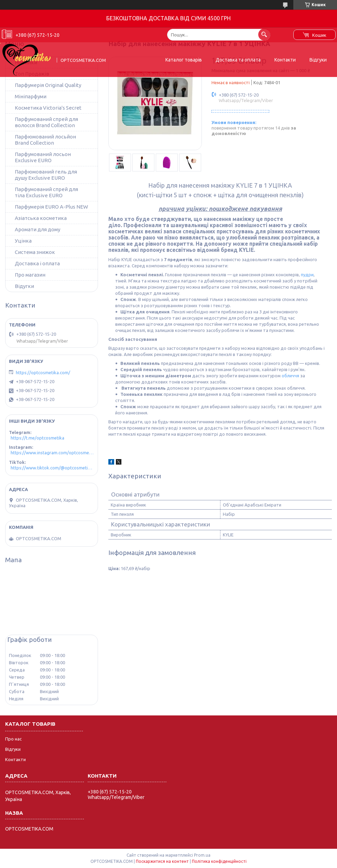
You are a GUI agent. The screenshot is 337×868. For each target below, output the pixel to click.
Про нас (13, 739)
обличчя (290, 376)
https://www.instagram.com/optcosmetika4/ (52, 453)
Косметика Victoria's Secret (48, 108)
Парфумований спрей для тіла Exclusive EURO (46, 192)
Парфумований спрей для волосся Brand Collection (46, 122)
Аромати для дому (37, 229)
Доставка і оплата (37, 263)
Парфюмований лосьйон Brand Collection (45, 140)
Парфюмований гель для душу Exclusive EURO (46, 175)
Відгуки (318, 60)
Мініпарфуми (31, 96)
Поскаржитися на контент (162, 861)
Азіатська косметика (41, 218)
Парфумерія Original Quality (48, 85)
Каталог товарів (184, 60)
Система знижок (35, 252)
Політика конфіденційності (219, 861)
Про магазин (30, 275)
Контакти (285, 60)
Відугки (24, 286)
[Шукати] (264, 35)
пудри (307, 275)
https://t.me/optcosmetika (37, 438)
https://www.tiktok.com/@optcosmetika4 (52, 468)
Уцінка (23, 241)
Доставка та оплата (238, 60)
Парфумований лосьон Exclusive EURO (43, 157)
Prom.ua (202, 855)
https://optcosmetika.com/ (43, 372)
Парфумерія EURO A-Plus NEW (51, 207)
